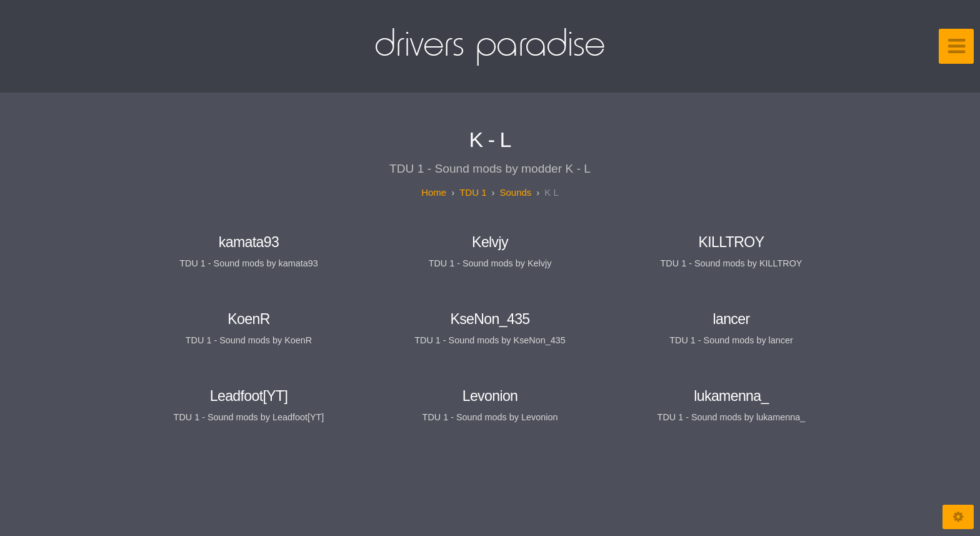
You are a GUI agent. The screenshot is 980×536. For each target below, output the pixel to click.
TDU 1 (473, 192)
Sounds (515, 192)
